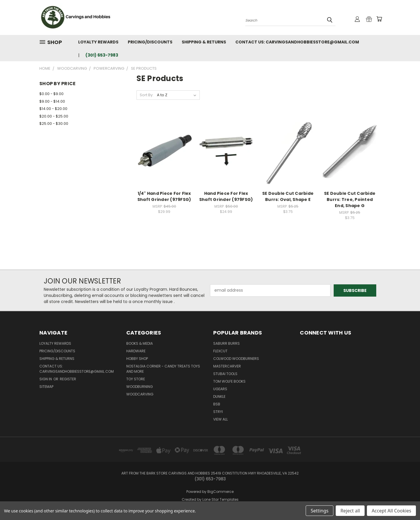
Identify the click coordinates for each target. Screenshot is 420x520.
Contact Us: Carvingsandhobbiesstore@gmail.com (297, 42)
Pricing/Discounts (150, 42)
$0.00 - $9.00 (51, 94)
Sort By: (147, 95)
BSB (217, 404)
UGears (220, 389)
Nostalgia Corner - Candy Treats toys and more (163, 369)
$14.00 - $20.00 (53, 109)
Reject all (350, 511)
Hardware (136, 351)
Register (68, 379)
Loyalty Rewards (98, 42)
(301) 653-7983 (102, 55)
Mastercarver (227, 366)
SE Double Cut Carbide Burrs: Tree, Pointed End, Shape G (350, 199)
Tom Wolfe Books (229, 381)
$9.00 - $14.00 (52, 101)
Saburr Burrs (226, 343)
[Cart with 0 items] (379, 19)
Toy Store (136, 379)
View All (220, 419)
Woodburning (140, 387)
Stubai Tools (225, 374)
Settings (320, 511)
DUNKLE (219, 396)
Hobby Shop (137, 359)
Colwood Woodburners (236, 359)
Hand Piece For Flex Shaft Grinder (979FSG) (226, 196)
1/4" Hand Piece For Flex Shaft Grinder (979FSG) (164, 196)
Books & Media (140, 343)
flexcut (220, 351)
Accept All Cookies (391, 511)
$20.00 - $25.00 (54, 116)
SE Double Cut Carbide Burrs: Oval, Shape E (288, 196)
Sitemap (46, 387)
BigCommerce (220, 492)
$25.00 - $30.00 (54, 124)
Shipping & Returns (204, 42)
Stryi (218, 412)
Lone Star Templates (220, 499)
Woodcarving (140, 394)
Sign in (46, 379)
